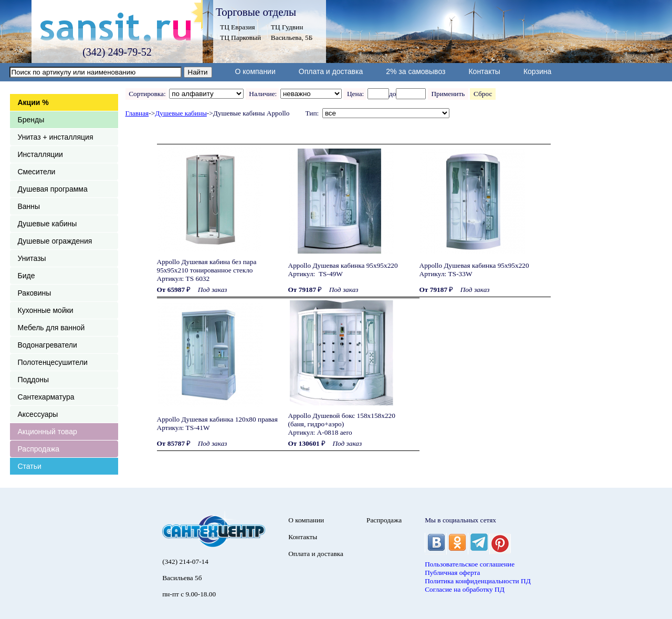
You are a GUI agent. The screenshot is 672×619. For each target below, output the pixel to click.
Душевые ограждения (55, 241)
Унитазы (32, 258)
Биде (27, 276)
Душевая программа (53, 189)
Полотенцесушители (53, 362)
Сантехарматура (46, 397)
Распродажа (39, 449)
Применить (448, 94)
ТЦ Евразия (238, 27)
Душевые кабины (48, 224)
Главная (137, 113)
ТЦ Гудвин (287, 27)
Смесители (37, 172)
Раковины (35, 293)
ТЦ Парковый (240, 38)
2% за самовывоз (416, 71)
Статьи (30, 466)
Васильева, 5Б (292, 38)
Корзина (537, 71)
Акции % (33, 102)
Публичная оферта (452, 573)
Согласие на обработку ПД (465, 589)
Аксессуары (38, 414)
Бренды (31, 120)
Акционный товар (48, 432)
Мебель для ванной (51, 328)
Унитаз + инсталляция (56, 137)
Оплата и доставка (331, 71)
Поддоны (33, 380)
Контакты (484, 71)
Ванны (29, 206)
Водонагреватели (48, 345)
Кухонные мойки (46, 310)
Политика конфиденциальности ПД (478, 581)
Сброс (483, 94)
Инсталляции (40, 154)
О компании (255, 71)
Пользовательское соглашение (470, 564)
